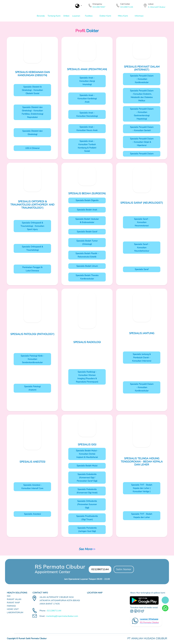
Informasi (139, 16)
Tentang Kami (54, 16)
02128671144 (127, 7)
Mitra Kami (123, 16)
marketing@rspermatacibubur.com (62, 616)
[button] (79, 6)
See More (85, 549)
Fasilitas (89, 16)
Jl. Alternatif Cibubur (157, 7)
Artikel (66, 16)
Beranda (41, 16)
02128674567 (99, 7)
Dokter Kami (105, 16)
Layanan (76, 16)
